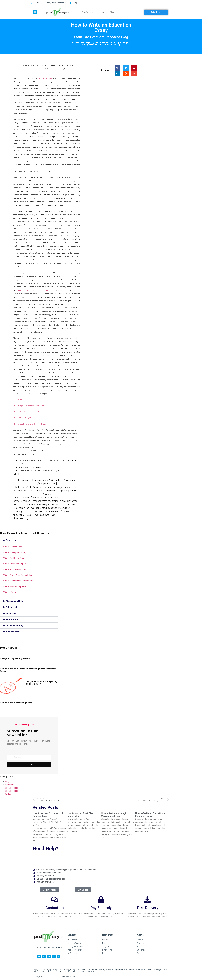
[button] (35, 12)
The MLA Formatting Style (23, 418)
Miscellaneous (13, 632)
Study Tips (11, 613)
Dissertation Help (14, 601)
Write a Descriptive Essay (14, 552)
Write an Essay (9, 592)
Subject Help (12, 607)
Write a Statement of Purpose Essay (19, 581)
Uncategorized (12, 791)
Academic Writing (14, 625)
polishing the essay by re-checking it (33, 290)
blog (7, 782)
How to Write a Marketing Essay (16, 703)
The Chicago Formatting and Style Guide (29, 406)
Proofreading (87, 12)
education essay (45, 78)
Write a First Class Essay (14, 558)
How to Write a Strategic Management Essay (114, 815)
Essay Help (11, 540)
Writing (8, 794)
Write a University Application (16, 586)
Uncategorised (12, 788)
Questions (10, 785)
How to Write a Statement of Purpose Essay (48, 815)
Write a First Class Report (14, 564)
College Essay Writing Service (15, 659)
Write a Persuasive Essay (14, 569)
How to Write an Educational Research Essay (150, 815)
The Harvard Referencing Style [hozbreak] (30, 424)
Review (101, 12)
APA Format (18, 400)
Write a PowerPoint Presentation (18, 575)
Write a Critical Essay (12, 547)
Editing (113, 12)
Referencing (12, 619)
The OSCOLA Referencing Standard (28, 412)
